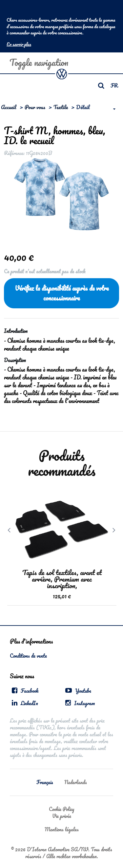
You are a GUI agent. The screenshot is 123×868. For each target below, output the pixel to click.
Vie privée (62, 816)
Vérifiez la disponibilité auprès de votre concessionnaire (62, 293)
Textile (61, 107)
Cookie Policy (61, 809)
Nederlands (76, 782)
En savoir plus (19, 44)
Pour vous (35, 107)
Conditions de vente (28, 656)
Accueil (9, 107)
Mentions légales (62, 829)
